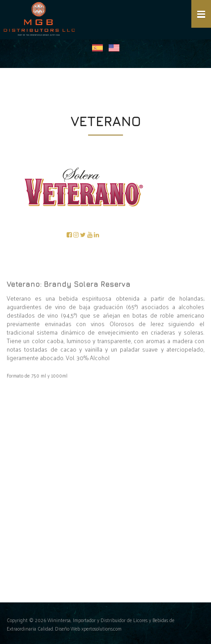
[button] (201, 14)
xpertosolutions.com (101, 629)
